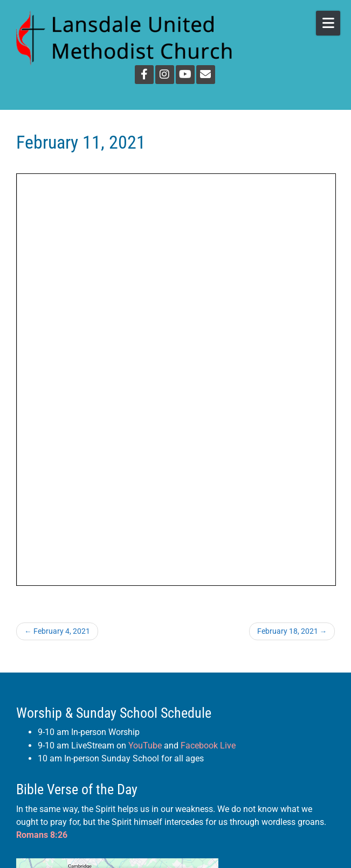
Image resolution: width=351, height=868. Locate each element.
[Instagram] (165, 75)
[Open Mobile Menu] (328, 23)
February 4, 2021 (57, 631)
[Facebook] (144, 75)
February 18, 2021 (292, 631)
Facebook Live (208, 745)
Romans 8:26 (42, 835)
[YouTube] (185, 75)
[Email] (206, 75)
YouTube (145, 745)
